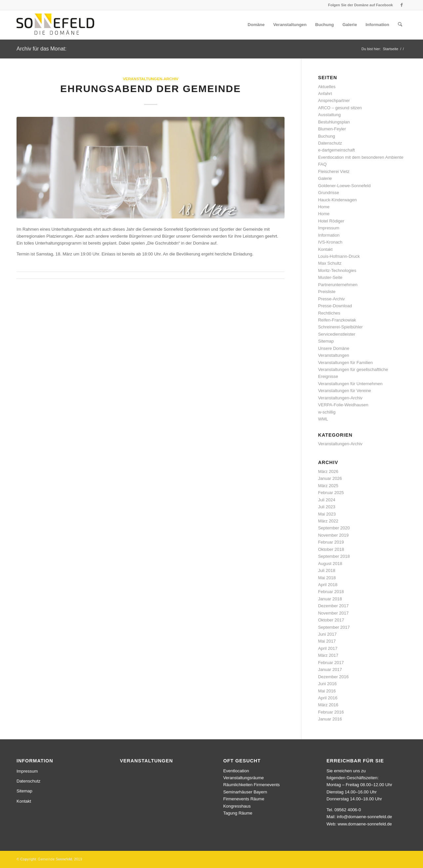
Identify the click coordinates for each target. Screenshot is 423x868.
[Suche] (400, 25)
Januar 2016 (330, 719)
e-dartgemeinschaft (336, 150)
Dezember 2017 (333, 606)
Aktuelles (327, 87)
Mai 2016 (327, 691)
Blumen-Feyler (332, 129)
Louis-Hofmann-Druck (339, 256)
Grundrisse (328, 193)
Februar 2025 (331, 493)
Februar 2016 (331, 712)
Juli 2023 (327, 507)
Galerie (325, 178)
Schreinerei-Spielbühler (340, 327)
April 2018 (328, 585)
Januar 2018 (330, 599)
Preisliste (327, 292)
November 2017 (333, 613)
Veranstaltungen (333, 355)
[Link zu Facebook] (402, 5)
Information (329, 235)
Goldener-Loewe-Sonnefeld (344, 186)
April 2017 (328, 648)
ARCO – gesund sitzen (340, 108)
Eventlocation (236, 771)
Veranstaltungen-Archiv (151, 79)
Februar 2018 (331, 592)
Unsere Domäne (334, 348)
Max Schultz (330, 263)
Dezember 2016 (333, 677)
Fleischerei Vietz (334, 171)
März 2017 (328, 655)
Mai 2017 (327, 641)
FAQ (322, 164)
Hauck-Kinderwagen (337, 200)
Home (324, 207)
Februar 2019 (331, 542)
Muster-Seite (330, 277)
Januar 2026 (330, 478)
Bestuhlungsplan (334, 122)
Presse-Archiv (331, 299)
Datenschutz (330, 143)
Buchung (326, 136)
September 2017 (334, 627)
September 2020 (334, 528)
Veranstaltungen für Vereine (344, 391)
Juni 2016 (327, 684)
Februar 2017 (331, 663)
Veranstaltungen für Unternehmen (350, 384)
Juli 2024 (327, 500)
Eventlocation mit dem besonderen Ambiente (361, 157)
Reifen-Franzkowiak (337, 320)
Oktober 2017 (331, 620)
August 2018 (330, 564)
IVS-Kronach (330, 242)
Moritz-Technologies (337, 270)
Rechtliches (329, 313)
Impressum (328, 228)
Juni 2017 (327, 634)
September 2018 (334, 556)
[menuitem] (256, 25)
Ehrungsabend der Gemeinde (151, 89)
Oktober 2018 (331, 549)
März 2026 (328, 471)
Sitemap (326, 341)
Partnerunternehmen (338, 285)
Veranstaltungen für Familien (345, 363)
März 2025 (328, 486)
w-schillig (327, 412)
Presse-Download (335, 306)
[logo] (55, 25)
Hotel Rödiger (331, 221)
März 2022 (328, 521)
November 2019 (333, 535)
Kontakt (325, 249)
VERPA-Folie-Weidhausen (343, 405)
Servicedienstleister (337, 334)
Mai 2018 (327, 578)
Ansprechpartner (334, 100)
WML (323, 419)
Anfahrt (325, 94)
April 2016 (328, 698)
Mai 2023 (327, 514)
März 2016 (328, 705)
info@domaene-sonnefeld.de (364, 817)
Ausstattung (329, 115)
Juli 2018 (327, 570)
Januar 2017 (330, 669)
